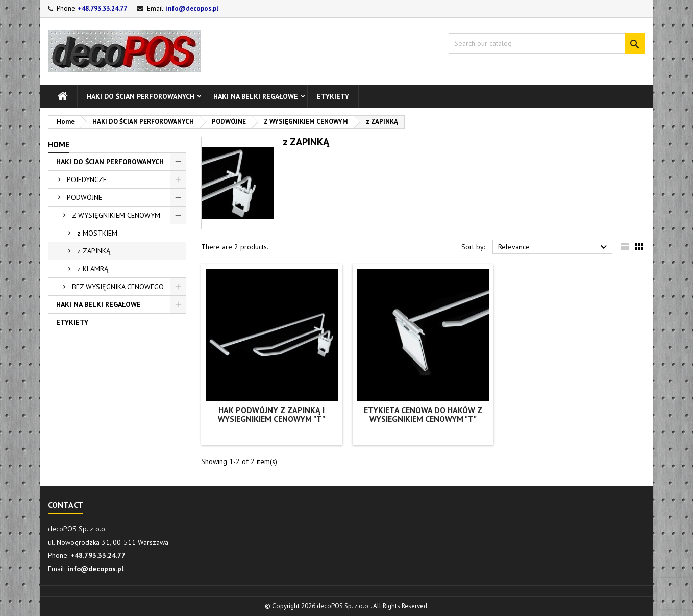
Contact (66, 505)
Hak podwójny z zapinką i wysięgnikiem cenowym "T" (271, 414)
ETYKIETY (333, 96)
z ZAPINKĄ (94, 251)
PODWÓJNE (84, 197)
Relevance (554, 247)
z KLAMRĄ (93, 269)
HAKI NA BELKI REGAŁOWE (256, 96)
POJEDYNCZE (87, 179)
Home (59, 144)
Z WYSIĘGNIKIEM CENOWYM (116, 215)
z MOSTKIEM (97, 233)
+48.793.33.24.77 (102, 8)
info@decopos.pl (192, 8)
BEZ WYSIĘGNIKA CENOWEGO (118, 287)
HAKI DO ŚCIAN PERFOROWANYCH (141, 96)
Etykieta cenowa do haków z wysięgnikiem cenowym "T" (423, 414)
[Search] (547, 43)
